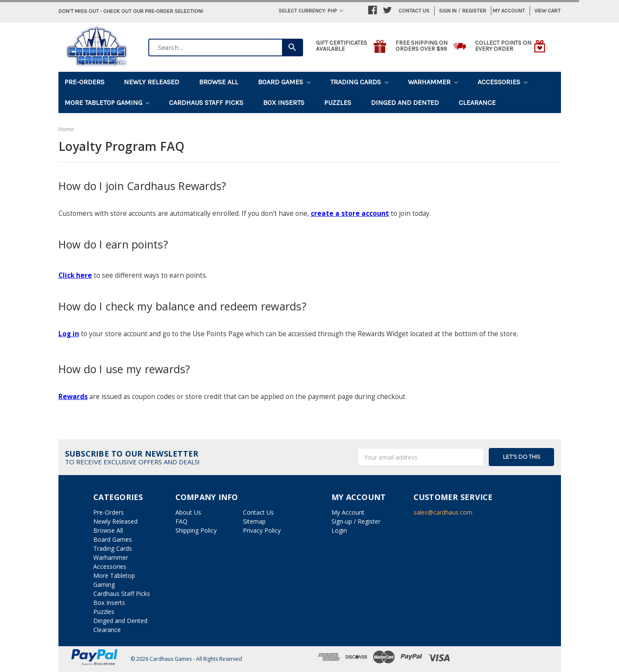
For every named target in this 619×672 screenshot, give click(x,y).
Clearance (477, 103)
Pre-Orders (84, 82)
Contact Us (414, 11)
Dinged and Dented (405, 103)
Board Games (284, 82)
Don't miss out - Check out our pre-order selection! (131, 11)
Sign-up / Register (356, 521)
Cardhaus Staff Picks (206, 103)
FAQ (181, 521)
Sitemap (254, 521)
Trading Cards (359, 82)
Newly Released (152, 82)
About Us (188, 512)
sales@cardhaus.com (443, 512)
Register (474, 11)
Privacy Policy (262, 530)
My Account (509, 11)
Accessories (503, 82)
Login (339, 530)
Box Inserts (284, 103)
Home (66, 129)
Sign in (448, 11)
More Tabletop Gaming (107, 103)
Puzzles (338, 103)
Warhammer (433, 82)
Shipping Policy (196, 530)
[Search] (293, 48)
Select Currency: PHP (311, 11)
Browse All (219, 82)
